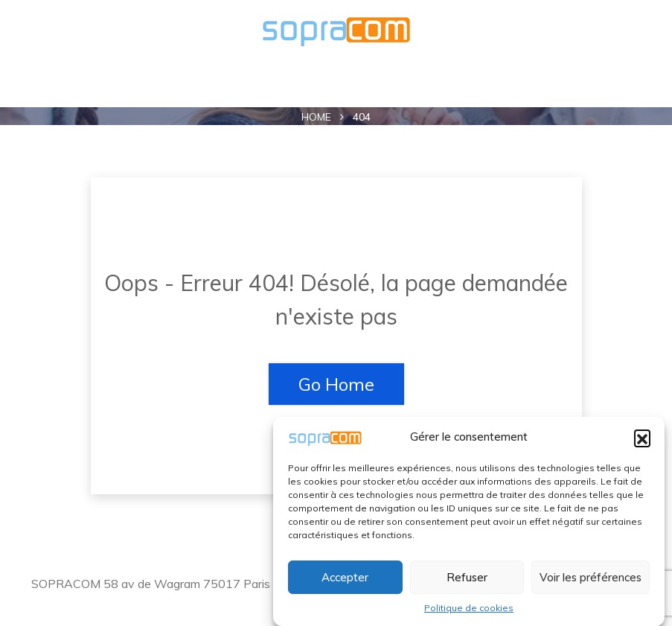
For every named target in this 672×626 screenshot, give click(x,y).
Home (316, 117)
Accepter (345, 577)
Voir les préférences (591, 577)
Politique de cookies (469, 608)
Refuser (467, 577)
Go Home (336, 384)
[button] (642, 438)
